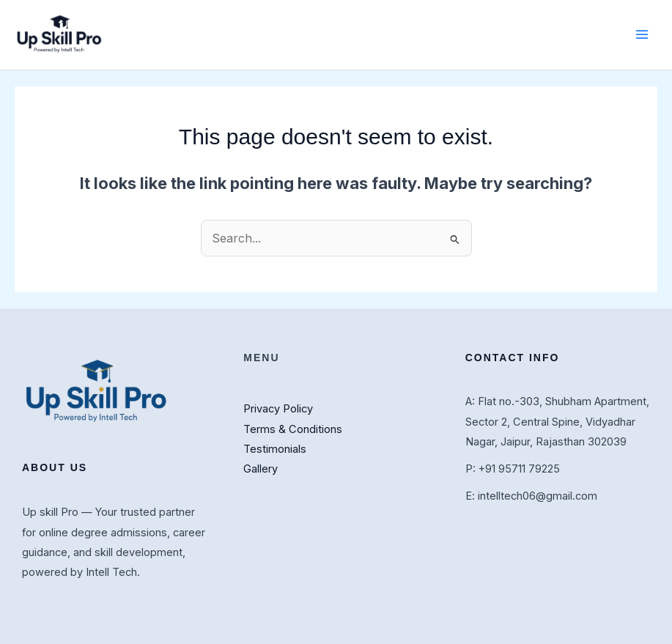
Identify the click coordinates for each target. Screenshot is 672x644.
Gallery (261, 469)
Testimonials (275, 449)
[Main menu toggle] (642, 34)
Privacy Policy (278, 409)
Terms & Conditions (293, 429)
